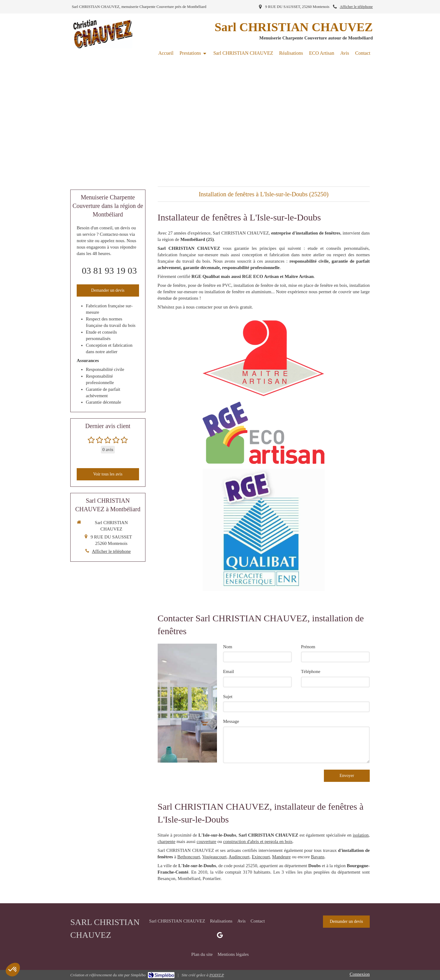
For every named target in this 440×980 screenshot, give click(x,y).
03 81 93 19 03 (109, 270)
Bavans (318, 857)
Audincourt (239, 857)
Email (229, 671)
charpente (167, 841)
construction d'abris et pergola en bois (258, 841)
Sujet (228, 697)
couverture (206, 841)
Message (231, 721)
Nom (228, 647)
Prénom (308, 647)
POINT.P (217, 975)
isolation (361, 835)
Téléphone (311, 671)
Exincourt (261, 857)
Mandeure (282, 857)
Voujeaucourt (215, 857)
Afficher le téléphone (356, 7)
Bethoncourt (189, 857)
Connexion (360, 974)
